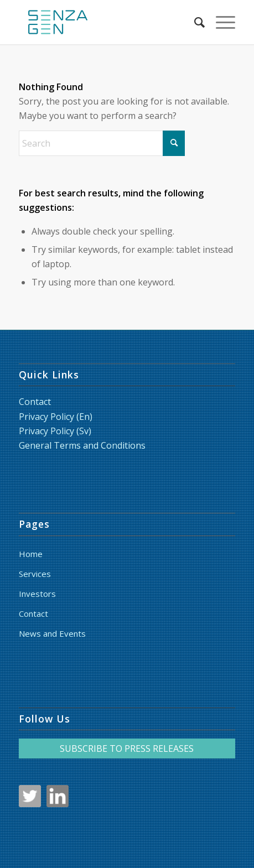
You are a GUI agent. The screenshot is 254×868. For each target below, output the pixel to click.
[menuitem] (194, 22)
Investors (37, 594)
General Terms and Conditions (82, 445)
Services (35, 574)
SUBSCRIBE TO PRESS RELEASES (127, 749)
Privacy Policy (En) (56, 417)
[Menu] (220, 22)
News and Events (52, 633)
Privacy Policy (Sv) (55, 431)
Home (31, 554)
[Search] (194, 22)
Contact (35, 402)
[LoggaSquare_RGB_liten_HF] (105, 22)
